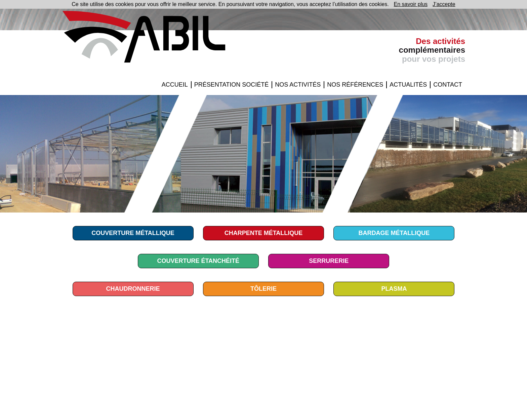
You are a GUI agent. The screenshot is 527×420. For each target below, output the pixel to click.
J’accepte (444, 4)
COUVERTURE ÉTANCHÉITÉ (198, 261)
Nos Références (355, 85)
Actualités (408, 85)
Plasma (394, 289)
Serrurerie (329, 261)
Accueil (175, 85)
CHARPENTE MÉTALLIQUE (264, 233)
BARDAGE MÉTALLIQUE (394, 233)
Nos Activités (298, 85)
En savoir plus (411, 4)
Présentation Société (231, 85)
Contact (448, 85)
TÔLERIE (263, 289)
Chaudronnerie (133, 289)
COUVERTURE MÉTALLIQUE (133, 233)
